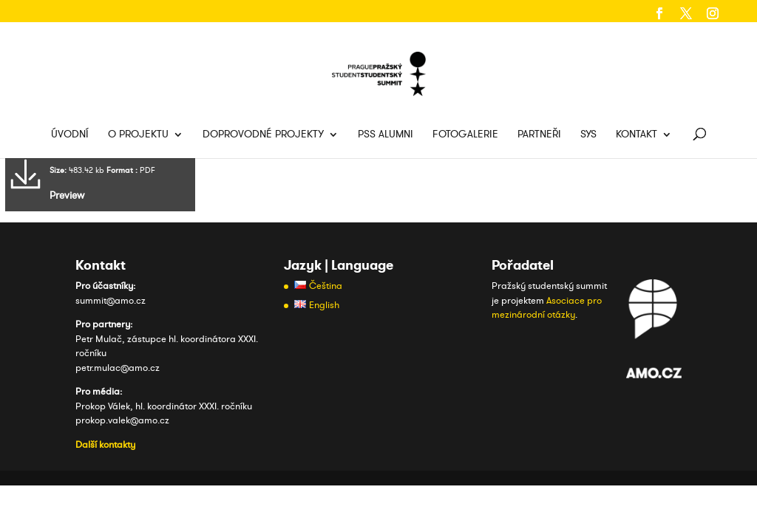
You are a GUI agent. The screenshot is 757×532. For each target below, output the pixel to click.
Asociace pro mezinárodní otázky (547, 308)
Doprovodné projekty (263, 135)
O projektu (138, 135)
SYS (588, 135)
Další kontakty (105, 445)
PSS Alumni (386, 135)
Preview (67, 195)
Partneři (539, 135)
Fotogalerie (465, 135)
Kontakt (637, 135)
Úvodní (70, 135)
